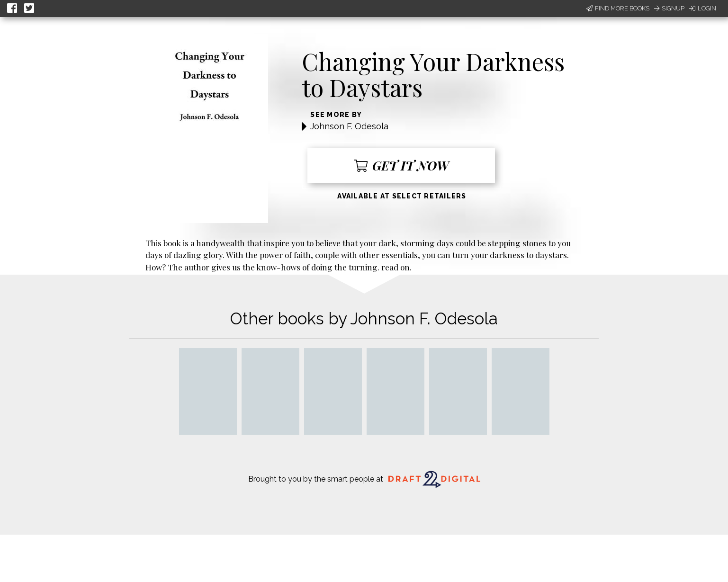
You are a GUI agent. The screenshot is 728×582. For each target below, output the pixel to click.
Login (703, 8)
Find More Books (618, 8)
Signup (669, 8)
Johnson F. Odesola (349, 126)
